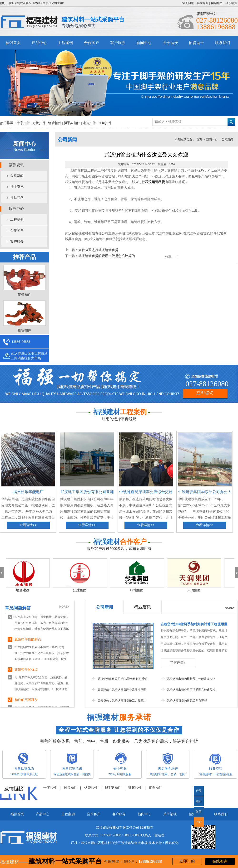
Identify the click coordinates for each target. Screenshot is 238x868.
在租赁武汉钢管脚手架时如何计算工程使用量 (194, 624)
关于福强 (170, 43)
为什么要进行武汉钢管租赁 (98, 250)
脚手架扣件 (72, 123)
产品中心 (39, 43)
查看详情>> (28, 525)
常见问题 (188, 3)
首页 (199, 140)
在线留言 (202, 3)
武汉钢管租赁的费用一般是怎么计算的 (107, 256)
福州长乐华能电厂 (28, 492)
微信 (198, 813)
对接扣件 (39, 123)
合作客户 (92, 43)
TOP (199, 822)
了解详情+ (178, 663)
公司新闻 (17, 176)
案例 (199, 801)
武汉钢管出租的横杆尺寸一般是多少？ (191, 679)
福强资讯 (16, 165)
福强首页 (13, 43)
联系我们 (223, 43)
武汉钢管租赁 (155, 182)
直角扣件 (105, 123)
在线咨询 (220, 861)
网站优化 (172, 843)
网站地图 (217, 3)
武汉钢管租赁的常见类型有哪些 (187, 701)
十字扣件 (23, 123)
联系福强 (231, 3)
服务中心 (16, 209)
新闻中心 (144, 43)
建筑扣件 (89, 123)
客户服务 (118, 43)
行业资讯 (17, 187)
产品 (199, 791)
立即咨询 (205, 393)
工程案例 (65, 43)
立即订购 (187, 861)
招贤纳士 (196, 43)
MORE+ (64, 607)
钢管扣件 (55, 123)
